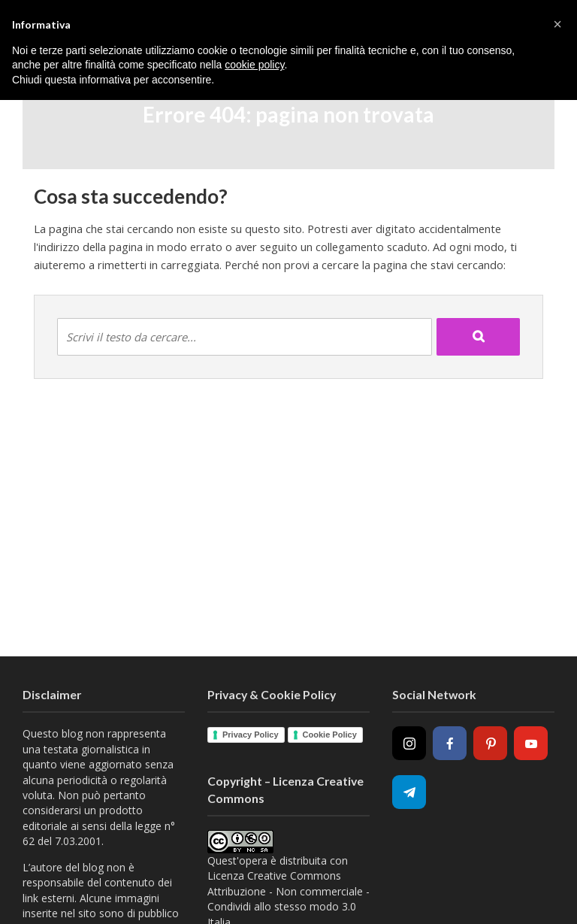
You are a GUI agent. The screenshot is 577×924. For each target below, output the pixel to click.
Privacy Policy (251, 735)
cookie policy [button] (254, 65)
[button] (557, 24)
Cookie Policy (330, 735)
